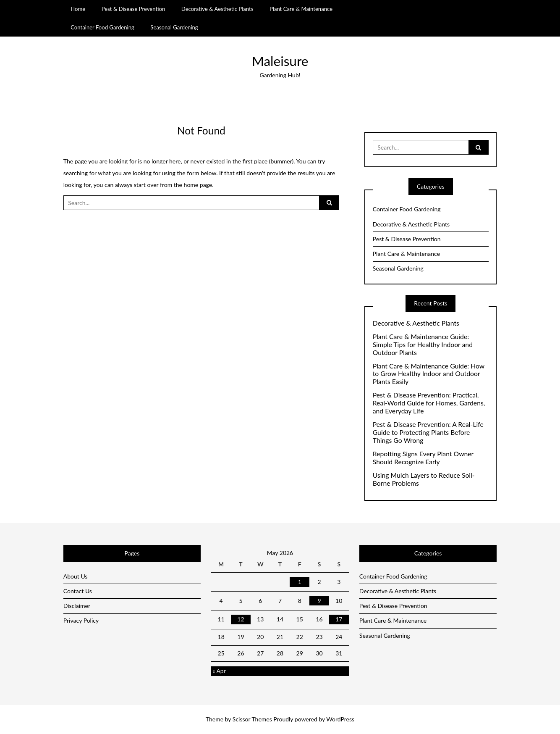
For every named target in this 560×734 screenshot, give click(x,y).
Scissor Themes (252, 719)
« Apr (219, 671)
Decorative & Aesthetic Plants (217, 9)
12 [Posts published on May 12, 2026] (241, 619)
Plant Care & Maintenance (301, 9)
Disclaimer (77, 606)
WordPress (340, 719)
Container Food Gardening (102, 27)
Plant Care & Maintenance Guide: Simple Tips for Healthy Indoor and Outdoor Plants (423, 345)
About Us (76, 576)
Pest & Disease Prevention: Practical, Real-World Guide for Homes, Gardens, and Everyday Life (429, 403)
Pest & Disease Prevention (133, 9)
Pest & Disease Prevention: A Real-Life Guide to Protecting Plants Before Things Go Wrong (428, 432)
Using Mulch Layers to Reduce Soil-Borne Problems (424, 479)
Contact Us (78, 591)
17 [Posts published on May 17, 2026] (339, 619)
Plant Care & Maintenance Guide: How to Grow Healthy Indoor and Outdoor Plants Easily (429, 374)
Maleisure (280, 61)
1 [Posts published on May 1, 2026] (300, 582)
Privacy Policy (81, 620)
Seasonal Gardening (174, 27)
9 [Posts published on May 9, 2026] (319, 601)
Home (78, 9)
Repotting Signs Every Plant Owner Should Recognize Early (423, 458)
